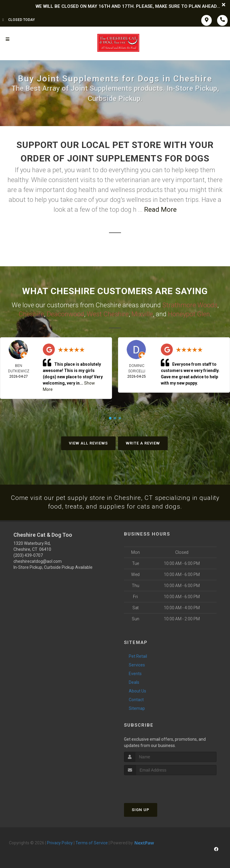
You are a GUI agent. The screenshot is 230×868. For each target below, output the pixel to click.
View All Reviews (88, 442)
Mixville (142, 313)
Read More (160, 210)
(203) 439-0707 (28, 555)
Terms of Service (92, 843)
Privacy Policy (60, 843)
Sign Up (141, 810)
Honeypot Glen (189, 313)
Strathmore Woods (190, 305)
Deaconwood (65, 313)
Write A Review (143, 442)
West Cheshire (108, 313)
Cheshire (31, 313)
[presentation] (156, 786)
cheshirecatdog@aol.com (38, 561)
